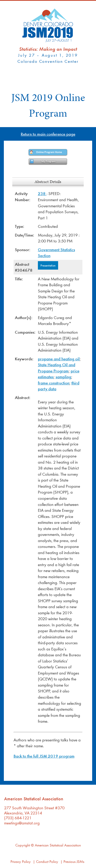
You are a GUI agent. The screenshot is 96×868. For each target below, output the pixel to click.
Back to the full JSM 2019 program (44, 756)
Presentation (48, 265)
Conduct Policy (47, 861)
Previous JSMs (74, 861)
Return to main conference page (48, 134)
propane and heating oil (59, 359)
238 (42, 193)
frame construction (54, 383)
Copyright (23, 845)
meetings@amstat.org (22, 823)
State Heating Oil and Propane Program (57, 368)
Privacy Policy (21, 861)
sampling (63, 377)
